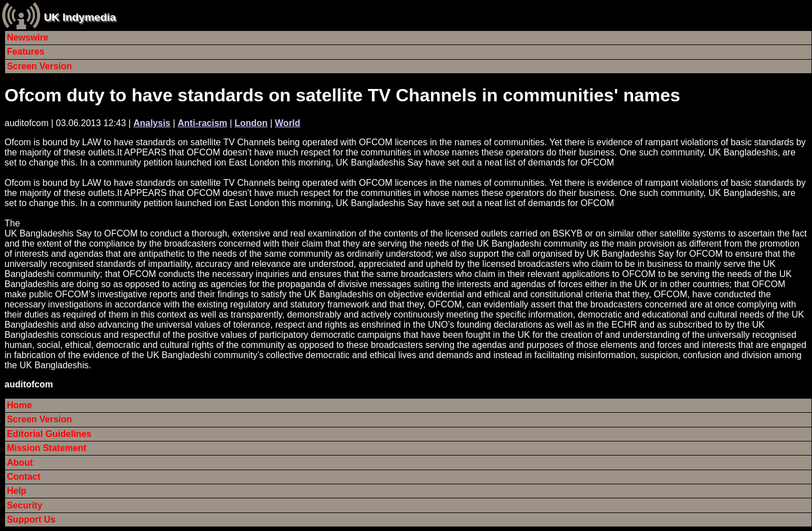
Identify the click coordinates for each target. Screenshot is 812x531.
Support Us (31, 519)
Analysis (152, 123)
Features (26, 52)
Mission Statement (46, 448)
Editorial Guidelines (49, 434)
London (251, 123)
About (20, 463)
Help (17, 491)
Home (19, 405)
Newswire (28, 37)
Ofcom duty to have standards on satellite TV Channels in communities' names (342, 95)
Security (24, 505)
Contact (24, 477)
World (288, 123)
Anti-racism (203, 123)
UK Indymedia (80, 17)
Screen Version (39, 66)
